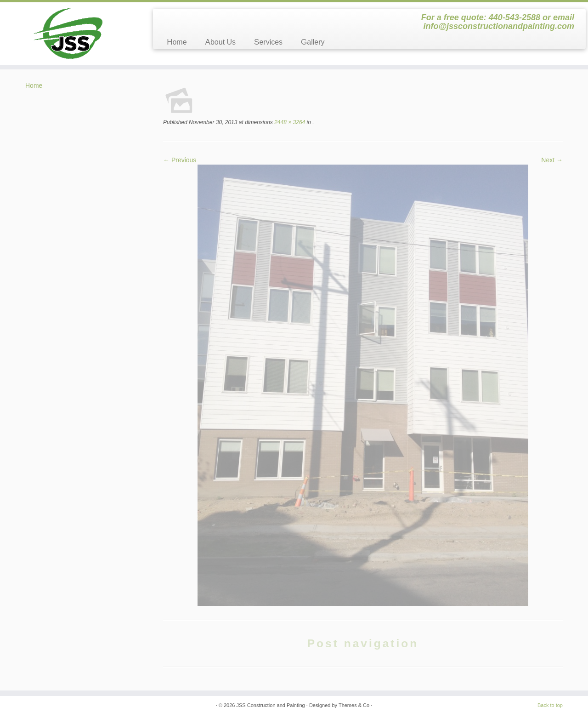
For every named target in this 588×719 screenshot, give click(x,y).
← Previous (180, 160)
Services (268, 42)
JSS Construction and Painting (271, 705)
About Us (220, 42)
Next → (552, 160)
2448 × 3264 (289, 122)
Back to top (550, 705)
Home (177, 42)
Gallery (313, 42)
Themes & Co (354, 705)
